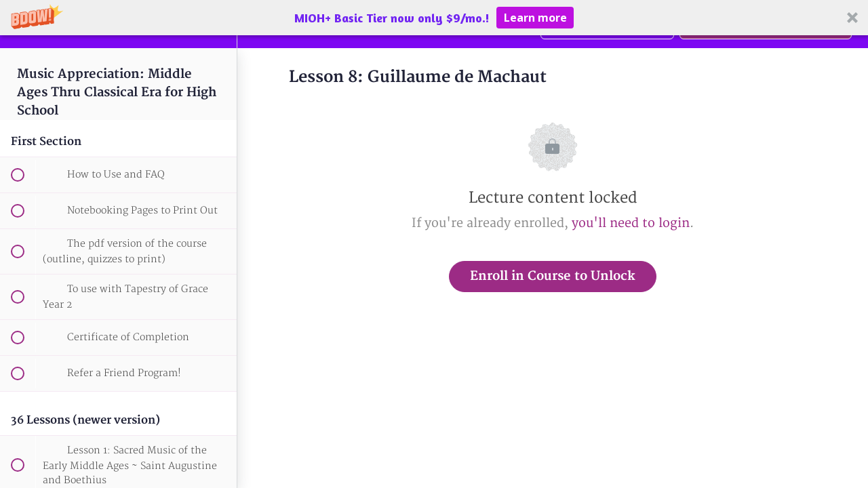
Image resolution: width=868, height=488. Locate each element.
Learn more (535, 18)
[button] (434, 18)
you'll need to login (631, 223)
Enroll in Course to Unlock (553, 276)
